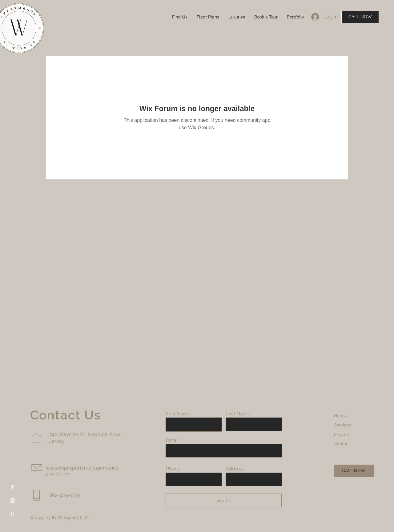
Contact (342, 444)
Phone (173, 469)
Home (340, 415)
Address (235, 469)
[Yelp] (12, 514)
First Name (178, 414)
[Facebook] (12, 487)
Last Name (238, 414)
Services (342, 425)
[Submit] (224, 500)
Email (172, 440)
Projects (342, 434)
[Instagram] (12, 501)
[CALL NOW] (360, 17)
